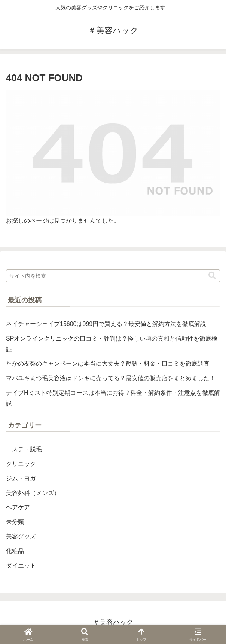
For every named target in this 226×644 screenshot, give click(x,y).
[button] (212, 276)
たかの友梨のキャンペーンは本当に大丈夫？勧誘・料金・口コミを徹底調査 (108, 364)
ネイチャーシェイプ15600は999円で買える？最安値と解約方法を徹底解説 (106, 324)
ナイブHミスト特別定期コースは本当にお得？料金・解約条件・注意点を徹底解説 (113, 398)
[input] (113, 276)
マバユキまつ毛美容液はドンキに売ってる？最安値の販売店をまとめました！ (111, 378)
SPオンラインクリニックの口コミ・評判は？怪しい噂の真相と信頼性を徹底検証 (112, 344)
